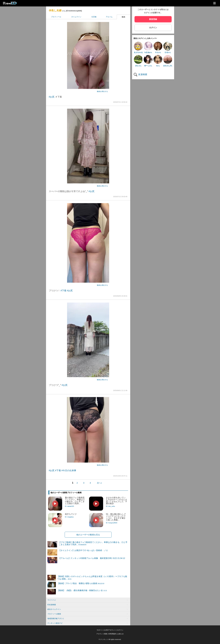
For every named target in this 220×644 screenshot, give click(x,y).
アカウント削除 (102, 634)
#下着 (63, 291)
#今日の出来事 (69, 470)
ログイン (153, 28)
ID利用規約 (112, 634)
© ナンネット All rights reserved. (110, 639)
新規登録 (153, 19)
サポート (100, 630)
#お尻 (52, 97)
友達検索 (140, 74)
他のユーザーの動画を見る (88, 535)
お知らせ (121, 634)
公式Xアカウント (110, 630)
